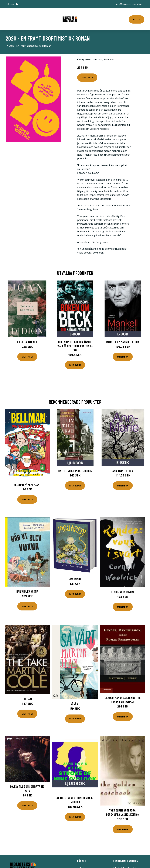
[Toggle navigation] (10, 19)
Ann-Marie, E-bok (123, 471)
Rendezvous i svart (123, 592)
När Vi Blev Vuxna (27, 591)
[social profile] (17, 4)
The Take (27, 699)
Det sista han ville (27, 342)
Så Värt (75, 704)
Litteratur (97, 59)
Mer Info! (87, 77)
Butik (137, 19)
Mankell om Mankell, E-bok (123, 342)
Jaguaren (75, 579)
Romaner (109, 59)
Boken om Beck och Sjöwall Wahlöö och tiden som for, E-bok (75, 346)
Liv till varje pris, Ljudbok (75, 471)
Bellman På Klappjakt (27, 485)
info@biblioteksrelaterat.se (129, 4)
